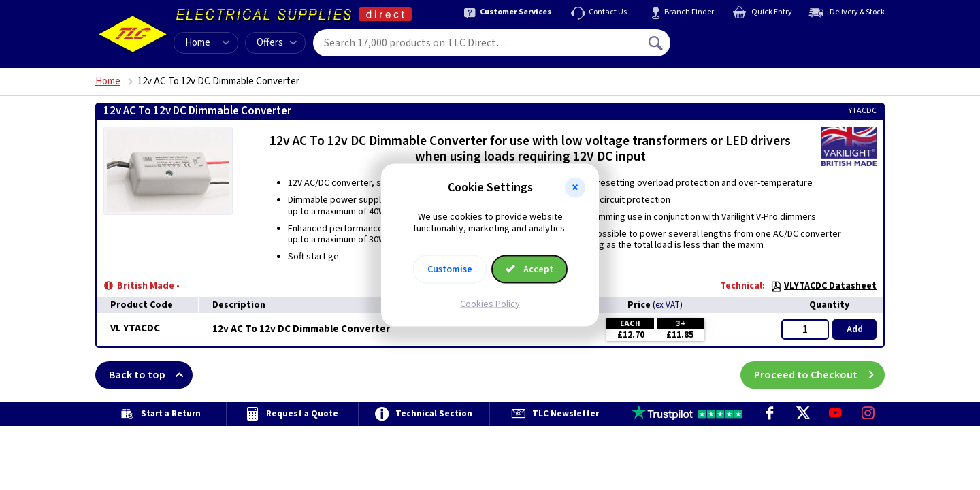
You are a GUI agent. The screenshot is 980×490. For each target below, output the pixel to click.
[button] (575, 188)
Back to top (151, 375)
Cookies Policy (490, 304)
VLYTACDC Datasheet (823, 286)
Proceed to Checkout (819, 375)
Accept (529, 269)
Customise (450, 269)
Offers (277, 43)
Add (855, 329)
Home (198, 43)
